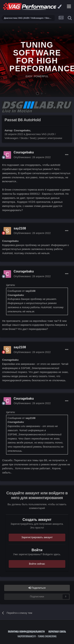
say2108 (20, 228)
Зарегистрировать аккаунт (37, 537)
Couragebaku (22, 130)
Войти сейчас (37, 564)
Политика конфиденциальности (26, 631)
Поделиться (37, 588)
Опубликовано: (32, 157)
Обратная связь (57, 631)
